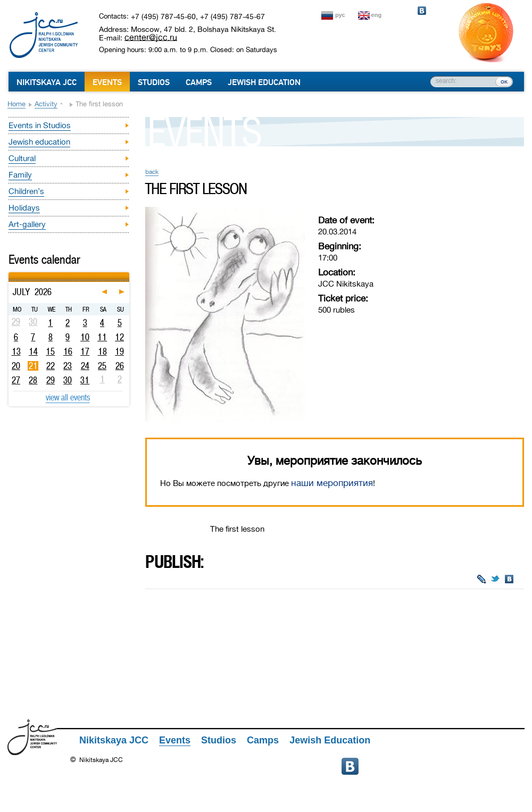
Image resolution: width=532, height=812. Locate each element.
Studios (154, 82)
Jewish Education (264, 82)
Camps (199, 82)
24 (85, 366)
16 (68, 351)
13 (16, 351)
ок (504, 81)
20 (16, 366)
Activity (46, 104)
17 (85, 351)
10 (85, 337)
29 (51, 380)
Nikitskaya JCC (47, 82)
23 (68, 366)
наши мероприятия (332, 483)
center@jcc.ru (151, 37)
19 (119, 351)
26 (120, 366)
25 (102, 366)
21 (33, 366)
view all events (68, 397)
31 (85, 380)
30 (68, 380)
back (152, 172)
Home (16, 104)
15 (50, 351)
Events (107, 82)
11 (102, 337)
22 (51, 366)
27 (16, 380)
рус (340, 15)
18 (102, 351)
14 (33, 351)
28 (33, 380)
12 (119, 337)
